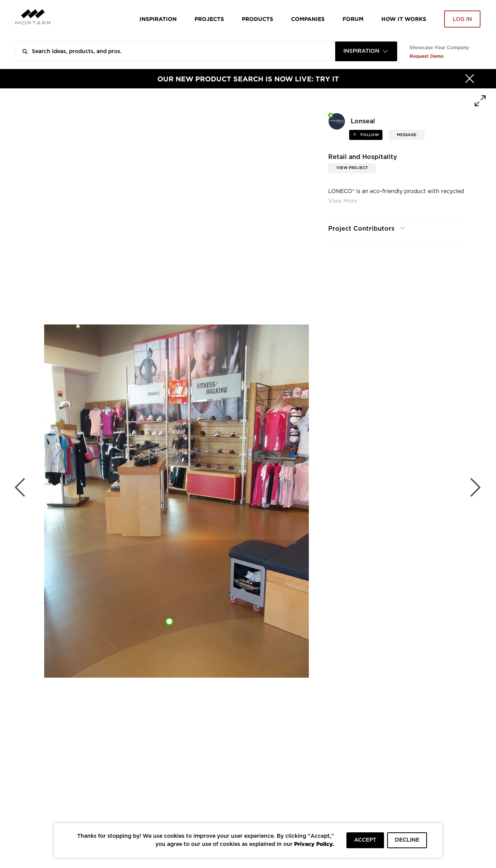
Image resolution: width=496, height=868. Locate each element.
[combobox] (366, 51)
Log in (462, 19)
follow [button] (369, 135)
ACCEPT (365, 840)
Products (257, 19)
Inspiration (158, 19)
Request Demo (427, 56)
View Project (352, 168)
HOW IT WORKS (404, 19)
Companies (308, 19)
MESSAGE (407, 135)
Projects (209, 19)
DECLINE (407, 840)
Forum (353, 19)
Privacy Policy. (314, 844)
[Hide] (470, 79)
